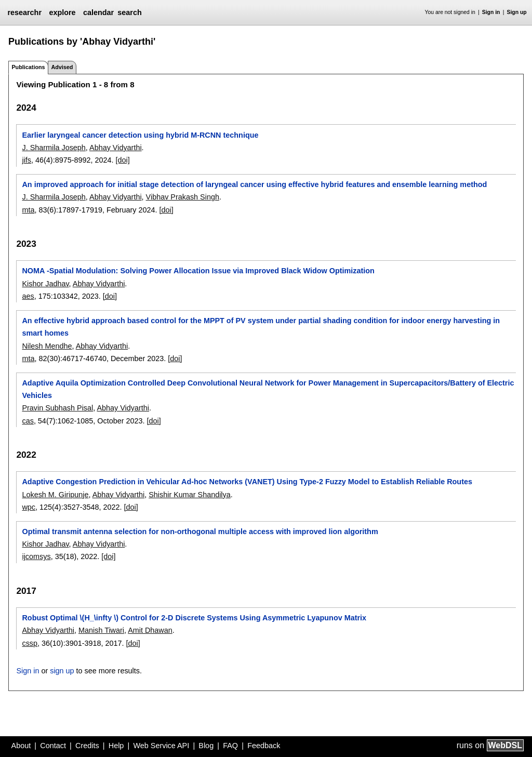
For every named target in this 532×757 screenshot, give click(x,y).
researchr (24, 12)
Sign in (491, 12)
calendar (98, 12)
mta (28, 210)
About (21, 746)
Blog (206, 746)
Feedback (264, 746)
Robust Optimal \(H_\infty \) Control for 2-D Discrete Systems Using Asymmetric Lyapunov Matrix (194, 618)
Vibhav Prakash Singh (183, 197)
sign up (62, 671)
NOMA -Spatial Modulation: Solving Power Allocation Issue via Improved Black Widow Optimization (198, 271)
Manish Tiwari (101, 630)
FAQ (230, 746)
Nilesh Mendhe (47, 346)
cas (28, 421)
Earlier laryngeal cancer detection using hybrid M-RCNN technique (140, 135)
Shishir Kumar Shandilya (190, 495)
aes (28, 296)
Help (116, 746)
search (129, 12)
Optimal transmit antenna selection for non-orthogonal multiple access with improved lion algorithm (200, 532)
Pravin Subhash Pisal (57, 408)
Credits (87, 746)
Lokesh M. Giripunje (55, 495)
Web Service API (161, 746)
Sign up (517, 12)
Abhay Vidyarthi (116, 148)
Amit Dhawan (150, 630)
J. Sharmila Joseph (54, 148)
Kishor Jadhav (45, 284)
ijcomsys (36, 556)
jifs (26, 160)
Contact (53, 746)
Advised (62, 67)
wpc (29, 507)
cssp (30, 643)
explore (62, 12)
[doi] (123, 160)
